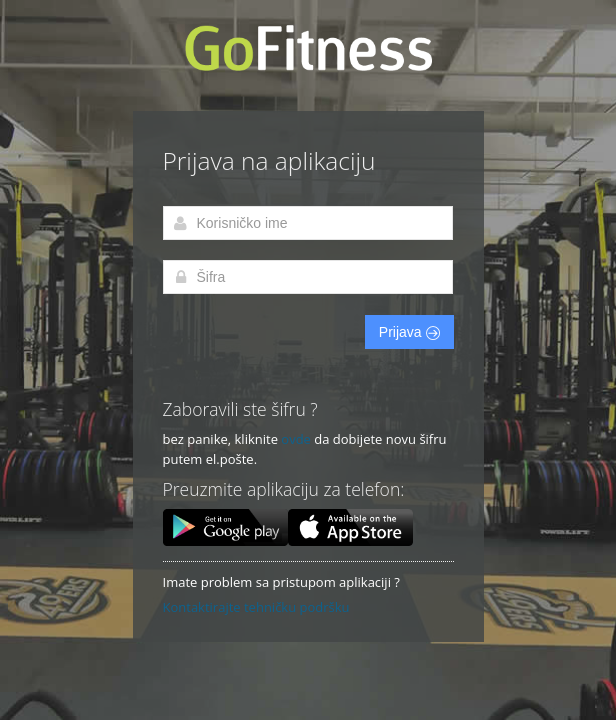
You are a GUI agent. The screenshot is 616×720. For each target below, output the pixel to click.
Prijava (409, 332)
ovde (296, 439)
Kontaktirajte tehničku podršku (256, 607)
